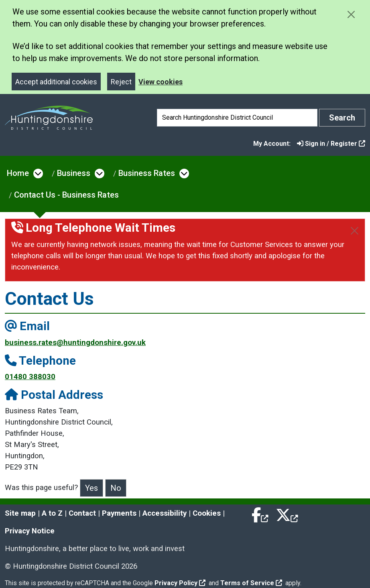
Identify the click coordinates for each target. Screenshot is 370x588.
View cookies (161, 82)
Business (74, 173)
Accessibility (165, 513)
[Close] (355, 231)
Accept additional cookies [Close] (56, 82)
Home (18, 173)
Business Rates (147, 173)
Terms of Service (251, 583)
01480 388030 (30, 377)
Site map (20, 513)
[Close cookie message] (351, 14)
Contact (82, 513)
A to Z (52, 513)
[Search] (237, 118)
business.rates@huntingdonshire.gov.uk (75, 343)
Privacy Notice (30, 531)
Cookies (207, 513)
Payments (119, 513)
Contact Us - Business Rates (66, 195)
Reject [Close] (121, 82)
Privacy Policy (180, 583)
